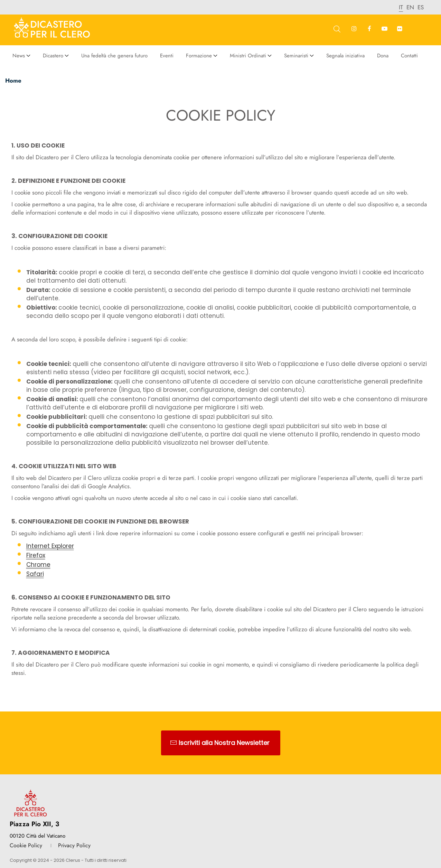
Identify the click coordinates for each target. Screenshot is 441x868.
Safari (35, 574)
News (19, 56)
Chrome (38, 565)
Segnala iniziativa (345, 56)
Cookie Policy (26, 845)
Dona (383, 56)
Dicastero (53, 56)
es (421, 7)
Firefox (36, 555)
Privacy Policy (74, 845)
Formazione (199, 56)
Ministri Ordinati (248, 56)
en (410, 7)
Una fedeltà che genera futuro (114, 56)
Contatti (409, 56)
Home (13, 81)
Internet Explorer (50, 546)
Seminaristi (296, 56)
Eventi (167, 56)
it (401, 7)
